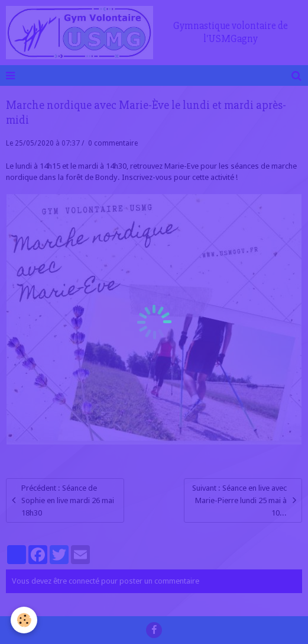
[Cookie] (24, 620)
